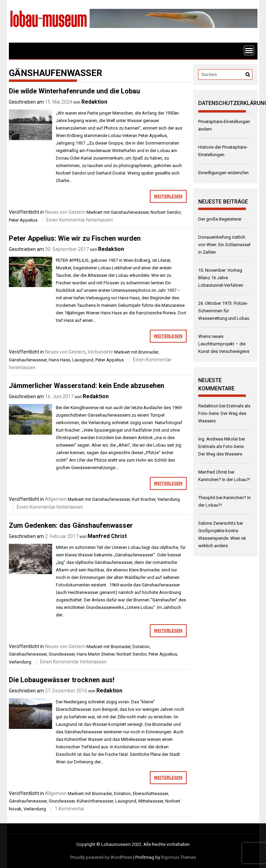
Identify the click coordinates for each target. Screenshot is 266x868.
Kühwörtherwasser (95, 801)
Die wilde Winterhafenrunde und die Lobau (74, 91)
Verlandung (169, 499)
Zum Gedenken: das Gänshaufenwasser (71, 525)
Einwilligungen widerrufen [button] (223, 173)
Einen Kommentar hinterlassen (80, 220)
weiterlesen (168, 196)
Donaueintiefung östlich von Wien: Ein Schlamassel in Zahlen (224, 245)
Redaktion (94, 102)
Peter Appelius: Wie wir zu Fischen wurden (75, 238)
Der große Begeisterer (220, 219)
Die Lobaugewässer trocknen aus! (62, 680)
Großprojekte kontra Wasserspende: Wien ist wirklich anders (222, 538)
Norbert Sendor (166, 212)
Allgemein (56, 499)
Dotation (141, 647)
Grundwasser (62, 654)
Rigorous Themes (178, 857)
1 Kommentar (70, 809)
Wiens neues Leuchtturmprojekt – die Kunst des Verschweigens (224, 344)
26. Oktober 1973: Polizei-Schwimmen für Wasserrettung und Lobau (224, 311)
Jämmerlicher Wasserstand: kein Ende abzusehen (87, 386)
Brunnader (148, 352)
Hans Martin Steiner (96, 654)
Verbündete (100, 352)
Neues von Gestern (65, 212)
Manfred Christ (107, 536)
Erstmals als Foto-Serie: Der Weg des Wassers (224, 413)
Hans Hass (59, 360)
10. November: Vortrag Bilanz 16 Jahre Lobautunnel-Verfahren (221, 278)
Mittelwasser (151, 801)
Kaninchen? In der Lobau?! (224, 480)
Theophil (207, 498)
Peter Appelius (23, 220)
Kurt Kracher (144, 499)
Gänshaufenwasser (130, 212)
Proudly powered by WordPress (101, 857)
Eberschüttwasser (150, 794)
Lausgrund (83, 360)
